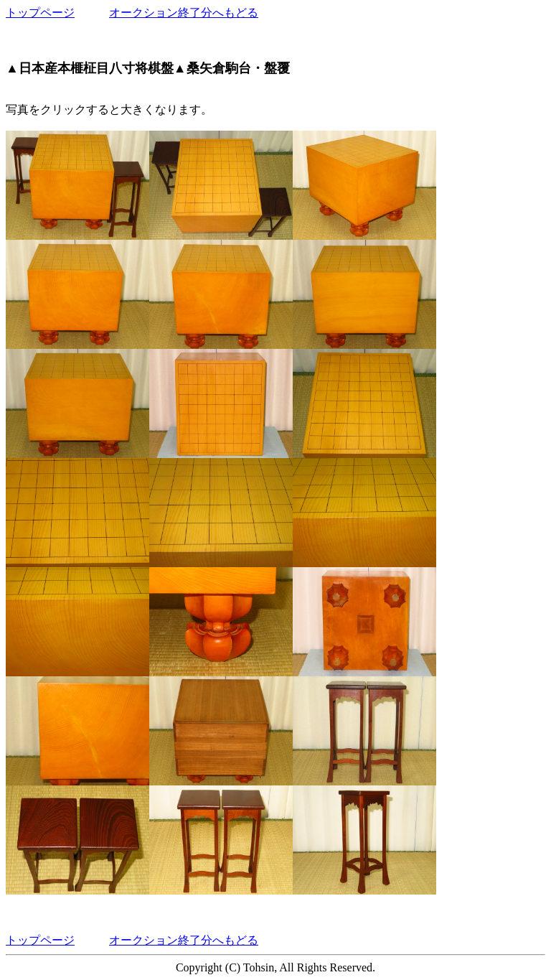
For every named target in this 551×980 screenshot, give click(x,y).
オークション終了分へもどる (184, 13)
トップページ (40, 13)
